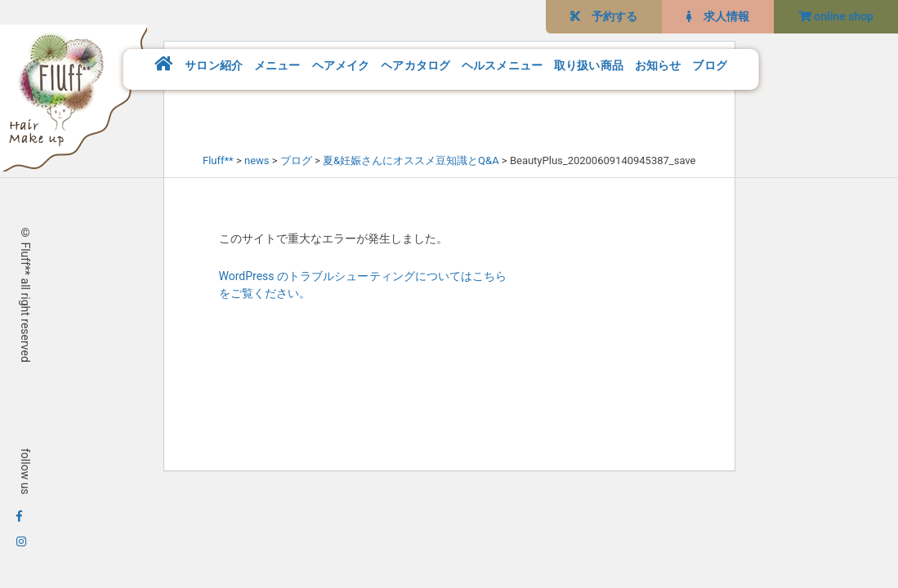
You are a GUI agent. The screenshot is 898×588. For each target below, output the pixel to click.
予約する (604, 16)
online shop (836, 16)
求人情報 (718, 16)
